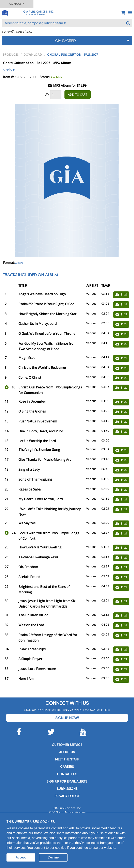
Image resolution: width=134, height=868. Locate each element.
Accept (21, 857)
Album (19, 263)
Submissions (67, 789)
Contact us (67, 774)
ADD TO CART (78, 94)
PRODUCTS (11, 54)
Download (33, 54)
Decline (53, 857)
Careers (67, 767)
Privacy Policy (67, 796)
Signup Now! (67, 718)
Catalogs (17, 4)
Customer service (67, 745)
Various (9, 70)
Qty (46, 94)
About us (67, 752)
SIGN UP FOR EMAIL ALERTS (67, 781)
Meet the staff (67, 759)
